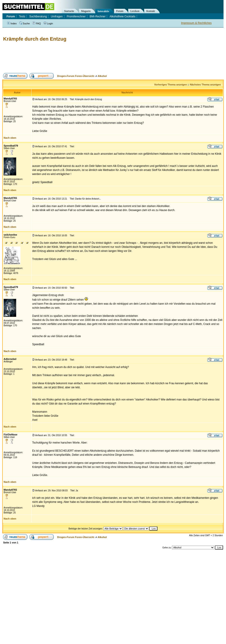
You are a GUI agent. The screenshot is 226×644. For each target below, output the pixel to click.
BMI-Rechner (98, 16)
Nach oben (10, 138)
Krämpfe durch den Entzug (35, 39)
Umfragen (57, 16)
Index (12, 23)
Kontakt (151, 11)
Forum (120, 11)
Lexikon (135, 11)
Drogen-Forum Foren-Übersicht (76, 76)
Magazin (86, 11)
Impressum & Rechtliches (196, 23)
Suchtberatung (38, 16)
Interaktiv (103, 11)
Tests (22, 16)
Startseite (69, 11)
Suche (25, 23)
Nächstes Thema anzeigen (205, 85)
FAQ (37, 23)
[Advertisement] (84, 57)
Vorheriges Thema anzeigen (171, 85)
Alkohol (102, 76)
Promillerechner (76, 16)
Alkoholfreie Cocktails (122, 16)
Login (48, 23)
